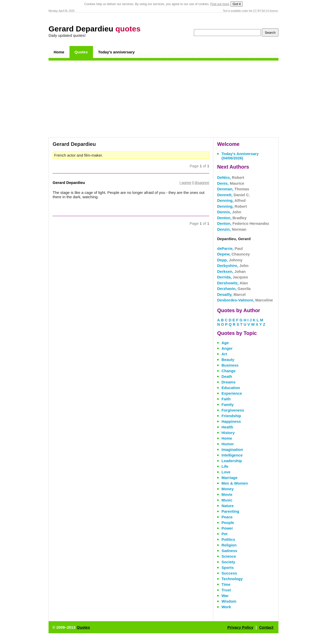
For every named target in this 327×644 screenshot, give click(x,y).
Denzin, (232, 229)
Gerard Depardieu (95, 29)
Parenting (230, 511)
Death (227, 376)
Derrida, (233, 277)
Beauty (228, 360)
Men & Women (235, 483)
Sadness (229, 551)
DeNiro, (231, 177)
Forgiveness (233, 410)
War (225, 596)
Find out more (220, 4)
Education (231, 388)
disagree (202, 183)
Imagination (232, 449)
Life (225, 466)
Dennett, (233, 195)
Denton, (232, 218)
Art (224, 354)
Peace (227, 517)
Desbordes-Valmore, (245, 300)
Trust (226, 590)
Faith (226, 399)
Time (226, 584)
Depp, (230, 260)
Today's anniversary (116, 52)
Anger (227, 348)
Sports (228, 567)
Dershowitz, (232, 283)
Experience (232, 393)
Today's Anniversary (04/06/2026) (240, 156)
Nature (228, 506)
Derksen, (231, 271)
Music (227, 500)
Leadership (232, 461)
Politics (228, 539)
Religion (229, 545)
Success (229, 573)
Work (226, 607)
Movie (227, 494)
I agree (186, 183)
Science (229, 556)
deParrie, (230, 248)
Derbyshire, (233, 266)
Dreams (229, 382)
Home (59, 52)
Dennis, (229, 212)
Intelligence (232, 455)
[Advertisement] (163, 99)
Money (228, 489)
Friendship (231, 416)
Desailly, (231, 294)
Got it (237, 4)
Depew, (233, 254)
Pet (224, 534)
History (228, 433)
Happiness (231, 421)
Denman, (233, 189)
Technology (232, 579)
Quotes (81, 52)
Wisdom (229, 601)
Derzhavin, (234, 289)
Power (227, 528)
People (228, 523)
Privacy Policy (240, 627)
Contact (266, 627)
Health (227, 427)
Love (226, 472)
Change (229, 371)
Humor (228, 444)
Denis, (231, 183)
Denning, (231, 200)
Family (228, 405)
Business (230, 365)
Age (225, 343)
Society (228, 562)
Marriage (230, 478)
